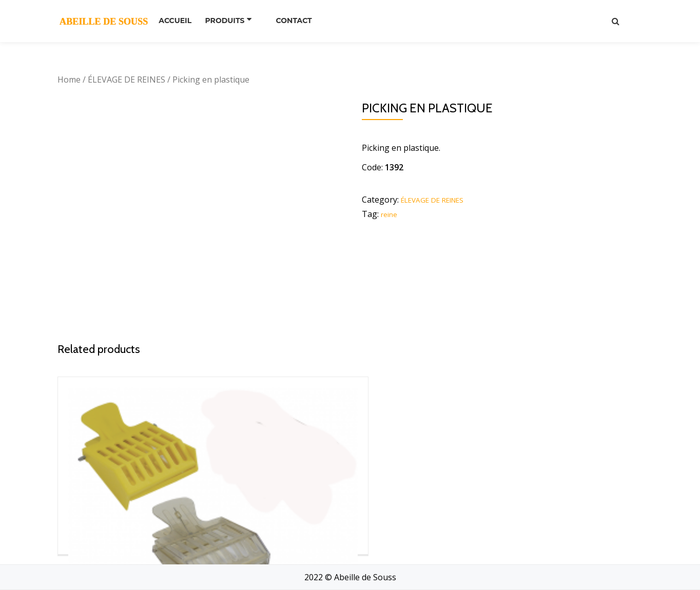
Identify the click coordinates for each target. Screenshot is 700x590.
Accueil (179, 21)
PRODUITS (235, 21)
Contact (300, 21)
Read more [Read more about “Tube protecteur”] (572, 548)
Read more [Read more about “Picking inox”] (274, 503)
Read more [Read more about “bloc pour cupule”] (423, 532)
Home (69, 80)
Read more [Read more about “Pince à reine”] (125, 517)
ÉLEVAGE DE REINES (127, 80)
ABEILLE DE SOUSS (104, 20)
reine (391, 214)
